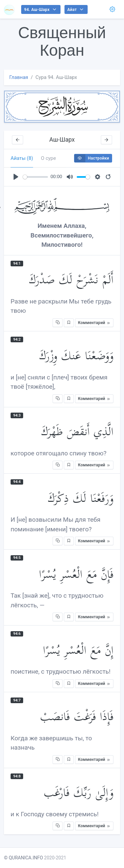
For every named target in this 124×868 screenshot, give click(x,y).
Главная (19, 77)
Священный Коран (62, 41)
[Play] (16, 177)
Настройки (92, 158)
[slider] (35, 177)
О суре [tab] (48, 158)
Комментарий (94, 323)
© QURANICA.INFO (23, 858)
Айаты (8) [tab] (22, 158)
